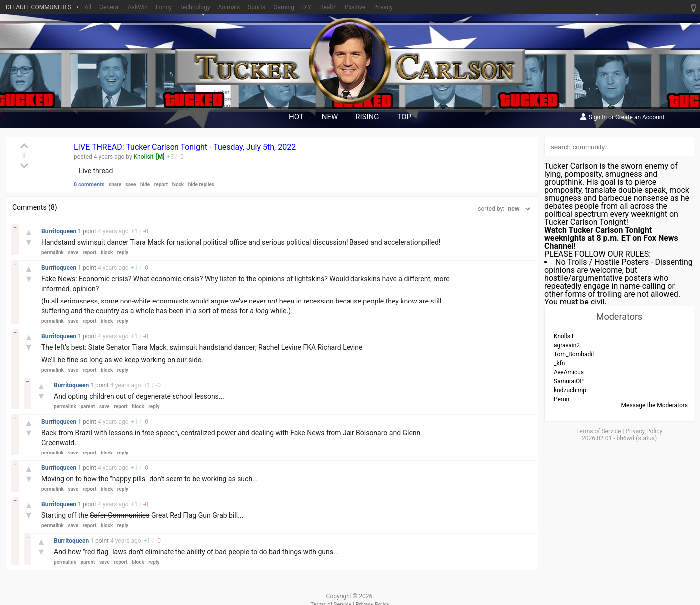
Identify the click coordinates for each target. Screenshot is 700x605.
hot (296, 117)
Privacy (383, 7)
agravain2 (567, 345)
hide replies (201, 185)
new (330, 117)
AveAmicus (569, 372)
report (161, 185)
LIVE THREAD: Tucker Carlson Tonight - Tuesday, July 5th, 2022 (185, 147)
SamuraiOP (569, 381)
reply (123, 252)
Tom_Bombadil (574, 354)
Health (328, 7)
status (646, 438)
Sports (257, 7)
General (109, 7)
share (115, 185)
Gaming (284, 7)
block (178, 185)
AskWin (138, 7)
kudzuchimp (570, 390)
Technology (195, 7)
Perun (562, 399)
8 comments (89, 185)
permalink (53, 252)
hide (145, 185)
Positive (355, 7)
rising (367, 117)
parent (87, 406)
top (405, 117)
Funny (164, 7)
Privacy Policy (644, 431)
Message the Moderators (654, 405)
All (88, 7)
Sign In (598, 118)
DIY (307, 7)
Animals (229, 7)
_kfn (559, 363)
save (131, 185)
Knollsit (144, 157)
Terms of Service (599, 431)
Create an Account (640, 118)
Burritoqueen (60, 231)
